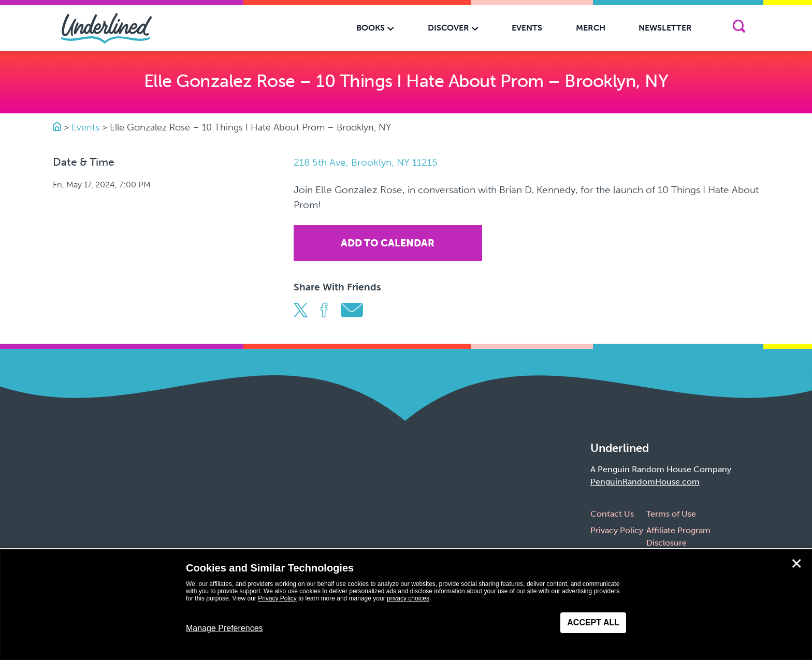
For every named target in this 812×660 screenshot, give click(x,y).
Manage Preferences (224, 628)
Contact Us (612, 514)
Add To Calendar (388, 243)
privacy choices (408, 598)
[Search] (739, 28)
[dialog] (406, 605)
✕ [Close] (796, 564)
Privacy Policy (617, 530)
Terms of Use (671, 514)
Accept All (593, 622)
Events (85, 127)
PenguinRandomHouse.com (645, 482)
